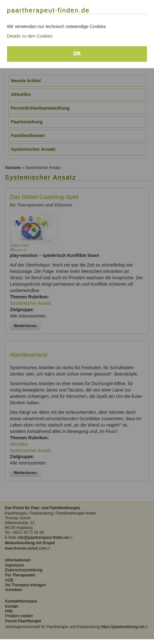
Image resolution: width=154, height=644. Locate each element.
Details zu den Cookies (30, 36)
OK (77, 53)
